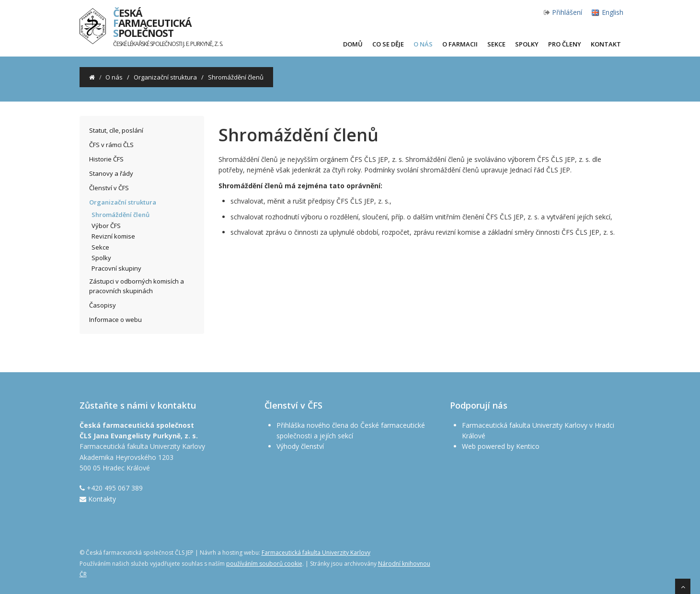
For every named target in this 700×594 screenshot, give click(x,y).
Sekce (496, 44)
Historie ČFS (106, 159)
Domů (353, 44)
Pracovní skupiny (116, 268)
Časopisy (103, 305)
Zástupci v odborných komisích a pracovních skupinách (137, 286)
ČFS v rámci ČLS (111, 145)
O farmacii (460, 44)
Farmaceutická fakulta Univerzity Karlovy (316, 553)
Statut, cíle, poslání (116, 130)
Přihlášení (567, 12)
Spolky (527, 44)
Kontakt (606, 44)
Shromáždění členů (120, 215)
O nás (423, 44)
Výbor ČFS (106, 226)
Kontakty (102, 499)
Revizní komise (113, 236)
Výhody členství (300, 446)
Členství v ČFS (109, 188)
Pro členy (565, 44)
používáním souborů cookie (264, 564)
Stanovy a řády (111, 173)
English (613, 12)
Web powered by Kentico (501, 446)
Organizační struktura (165, 77)
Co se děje (388, 44)
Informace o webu (115, 320)
